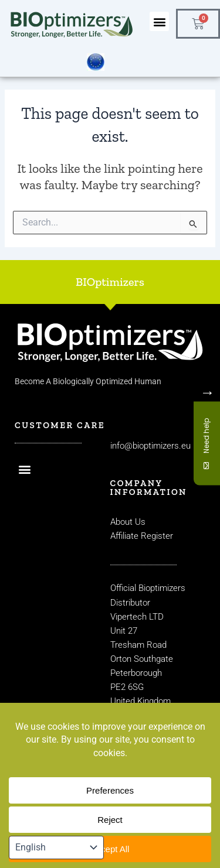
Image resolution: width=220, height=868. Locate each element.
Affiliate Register (142, 536)
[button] (159, 21)
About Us (128, 522)
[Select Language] (56, 848)
